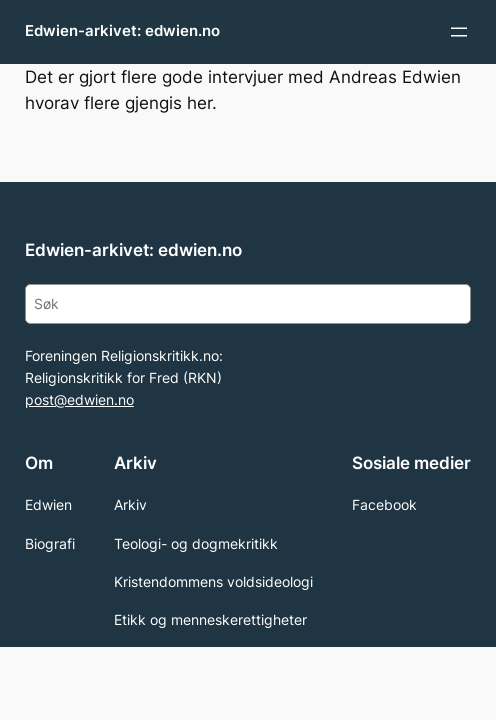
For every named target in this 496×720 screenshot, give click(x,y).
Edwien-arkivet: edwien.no (122, 31)
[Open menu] (459, 32)
